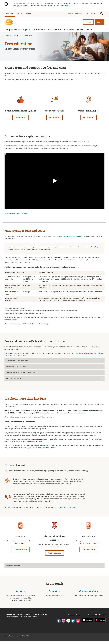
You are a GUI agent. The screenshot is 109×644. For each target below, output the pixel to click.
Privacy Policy (26, 617)
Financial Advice (89, 591)
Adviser (19, 14)
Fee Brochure (12, 320)
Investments (54, 30)
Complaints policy (12, 617)
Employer (29, 14)
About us (36, 617)
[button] (101, 14)
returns (83, 413)
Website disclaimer (40, 614)
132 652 (18, 596)
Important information (14, 566)
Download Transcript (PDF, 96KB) (16, 213)
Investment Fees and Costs (16, 367)
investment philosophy (46, 445)
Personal (10, 14)
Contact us (91, 14)
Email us (54, 591)
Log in (100, 22)
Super (26, 30)
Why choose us (13, 30)
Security (20, 614)
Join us (88, 22)
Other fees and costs (14, 379)
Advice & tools (85, 30)
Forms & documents (76, 14)
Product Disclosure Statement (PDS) (67, 507)
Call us (22, 591)
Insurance (69, 30)
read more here (65, 6)
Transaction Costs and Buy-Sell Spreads (21, 373)
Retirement (38, 30)
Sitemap (28, 614)
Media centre (10, 614)
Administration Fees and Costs (17, 361)
